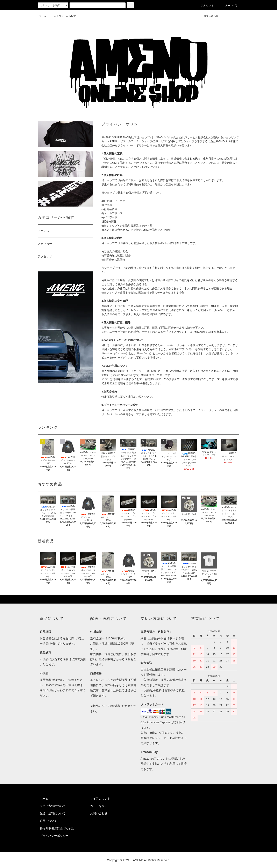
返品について (48, 821)
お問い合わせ (208, 16)
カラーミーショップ (140, 141)
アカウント (205, 6)
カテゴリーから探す (62, 16)
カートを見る (99, 806)
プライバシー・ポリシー (132, 145)
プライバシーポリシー (54, 836)
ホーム (42, 16)
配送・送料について (53, 813)
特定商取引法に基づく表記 (57, 828)
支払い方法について (53, 806)
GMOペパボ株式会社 (169, 137)
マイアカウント (100, 799)
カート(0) (229, 6)
